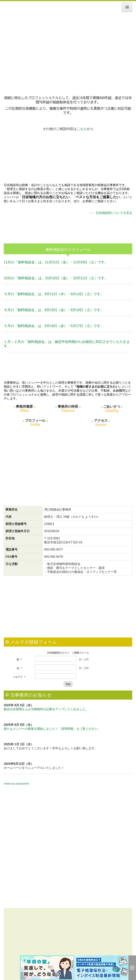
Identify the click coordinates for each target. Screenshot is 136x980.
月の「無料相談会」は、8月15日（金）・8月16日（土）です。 (55, 310)
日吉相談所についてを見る (114, 213)
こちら (82, 129)
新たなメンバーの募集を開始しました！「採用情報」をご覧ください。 (52, 729)
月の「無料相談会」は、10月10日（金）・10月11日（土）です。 (58, 278)
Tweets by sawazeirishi (16, 784)
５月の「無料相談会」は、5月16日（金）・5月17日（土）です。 (54, 326)
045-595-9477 (54, 549)
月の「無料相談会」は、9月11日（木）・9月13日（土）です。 (55, 294)
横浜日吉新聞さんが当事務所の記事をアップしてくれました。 (46, 709)
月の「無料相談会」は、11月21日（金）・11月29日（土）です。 (58, 262)
